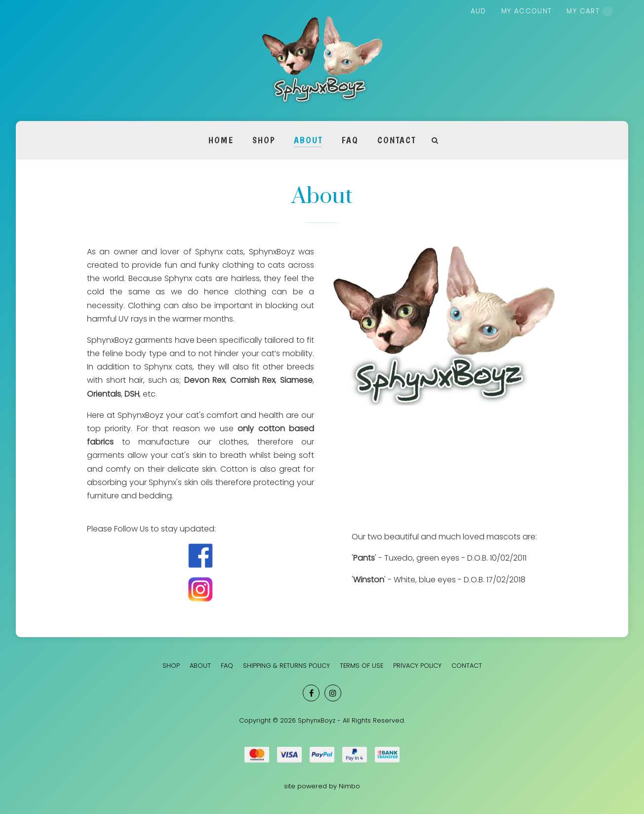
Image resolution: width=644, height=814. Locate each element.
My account (527, 11)
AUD (479, 11)
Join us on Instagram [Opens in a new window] (333, 693)
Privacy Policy (417, 666)
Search (435, 141)
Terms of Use (362, 666)
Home (221, 140)
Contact (396, 140)
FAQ (350, 140)
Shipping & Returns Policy (286, 666)
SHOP (264, 140)
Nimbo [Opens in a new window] (349, 786)
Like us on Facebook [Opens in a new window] (311, 693)
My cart (590, 11)
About (308, 140)
